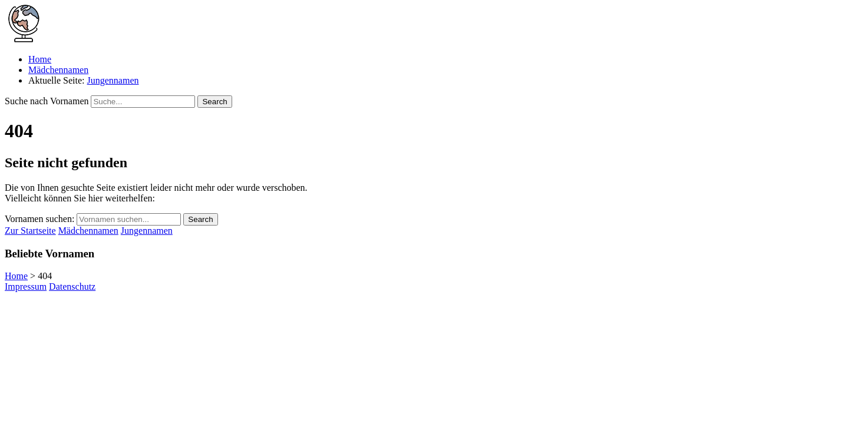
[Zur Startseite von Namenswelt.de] (24, 39)
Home (40, 59)
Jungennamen (113, 80)
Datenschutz (72, 286)
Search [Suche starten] (214, 102)
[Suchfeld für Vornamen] (143, 102)
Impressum (26, 286)
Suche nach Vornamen (47, 101)
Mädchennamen (58, 70)
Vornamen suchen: (39, 219)
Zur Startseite (30, 231)
